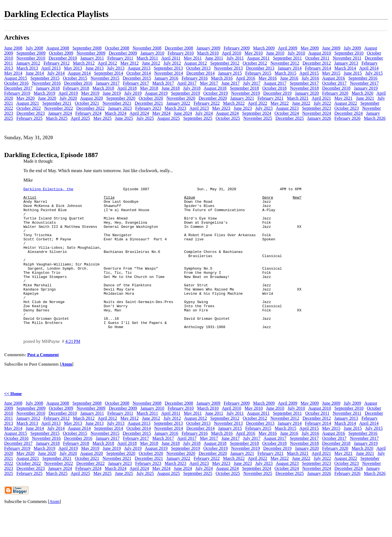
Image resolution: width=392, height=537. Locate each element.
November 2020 (181, 98)
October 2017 (334, 83)
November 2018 (305, 88)
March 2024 (116, 113)
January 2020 (307, 93)
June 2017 (230, 83)
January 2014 (290, 68)
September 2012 (225, 63)
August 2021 (28, 103)
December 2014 (200, 73)
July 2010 (296, 53)
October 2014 (139, 73)
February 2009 (237, 48)
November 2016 (46, 83)
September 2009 (31, 53)
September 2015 (45, 78)
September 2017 (304, 83)
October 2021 (87, 103)
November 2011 (347, 58)
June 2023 (243, 108)
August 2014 (79, 73)
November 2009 (91, 53)
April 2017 (187, 83)
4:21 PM (73, 370)
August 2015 (16, 78)
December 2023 (31, 113)
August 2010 (320, 53)
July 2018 (192, 88)
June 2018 (171, 88)
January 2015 (230, 73)
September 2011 (287, 58)
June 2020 (47, 98)
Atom (67, 393)
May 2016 (268, 78)
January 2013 (346, 63)
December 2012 (317, 63)
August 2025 (168, 118)
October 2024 (287, 113)
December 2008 (179, 48)
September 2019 (185, 93)
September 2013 (168, 68)
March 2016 (222, 78)
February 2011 (120, 58)
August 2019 (156, 93)
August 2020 (91, 98)
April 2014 (369, 68)
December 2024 (349, 113)
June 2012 (151, 63)
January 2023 (120, 108)
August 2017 (275, 83)
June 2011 (214, 58)
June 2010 (275, 53)
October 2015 (75, 78)
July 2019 (133, 93)
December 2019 (278, 93)
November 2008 (147, 48)
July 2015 (374, 73)
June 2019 (112, 93)
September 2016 (363, 78)
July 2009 (352, 48)
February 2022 (207, 103)
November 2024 (317, 113)
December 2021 (149, 103)
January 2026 (319, 118)
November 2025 (258, 118)
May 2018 (149, 88)
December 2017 (18, 88)
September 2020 (121, 98)
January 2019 (366, 88)
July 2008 (34, 48)
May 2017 (209, 83)
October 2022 (29, 108)
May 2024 (161, 113)
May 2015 (331, 73)
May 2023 (221, 108)
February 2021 (271, 98)
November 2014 (169, 73)
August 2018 (215, 88)
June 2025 (124, 118)
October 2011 (317, 58)
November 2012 (285, 63)
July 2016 (310, 78)
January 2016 (166, 78)
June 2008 (13, 48)
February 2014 (318, 68)
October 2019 (216, 93)
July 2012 (172, 63)
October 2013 (199, 68)
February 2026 (347, 118)
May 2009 (310, 48)
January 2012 (28, 63)
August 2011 (258, 58)
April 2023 (199, 108)
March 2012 (84, 63)
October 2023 (347, 108)
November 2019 (246, 93)
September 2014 (109, 73)
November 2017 (364, 83)
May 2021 (343, 98)
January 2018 (48, 88)
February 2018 (76, 88)
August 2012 (195, 63)
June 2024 (183, 113)
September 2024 (257, 113)
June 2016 (289, 78)
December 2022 (90, 108)
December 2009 (123, 53)
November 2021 (117, 103)
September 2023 (317, 108)
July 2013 (116, 68)
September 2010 (349, 53)
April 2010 (232, 53)
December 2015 (137, 78)
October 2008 (117, 48)
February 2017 (136, 83)
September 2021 (57, 103)
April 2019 (68, 93)
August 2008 (58, 48)
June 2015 (353, 73)
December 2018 (336, 88)
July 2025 (145, 118)
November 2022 (59, 108)
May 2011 (193, 58)
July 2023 (264, 108)
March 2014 (345, 68)
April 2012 (107, 63)
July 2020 (68, 98)
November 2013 (228, 68)
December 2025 (290, 118)
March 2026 (375, 118)
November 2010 (31, 58)
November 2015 (105, 78)
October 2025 (228, 118)
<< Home (13, 422)
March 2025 (57, 118)
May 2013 (73, 68)
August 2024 (227, 113)
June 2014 (35, 73)
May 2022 (280, 103)
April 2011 (171, 58)
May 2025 (102, 118)
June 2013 (95, 68)
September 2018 (244, 88)
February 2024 (89, 113)
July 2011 (235, 58)
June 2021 (365, 98)
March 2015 (285, 73)
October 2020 (151, 98)
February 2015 (258, 73)
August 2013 (139, 68)
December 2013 (260, 68)
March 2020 (362, 93)
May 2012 (130, 63)
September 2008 (87, 48)
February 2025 (30, 118)
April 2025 (80, 118)
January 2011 (92, 58)
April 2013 (51, 68)
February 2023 (148, 108)
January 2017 (108, 83)
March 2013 (27, 68)
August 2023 (287, 108)
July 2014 (56, 73)
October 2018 (275, 88)
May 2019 (90, 93)
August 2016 (334, 78)
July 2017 (252, 83)
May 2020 (25, 98)
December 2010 (63, 58)
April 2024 (139, 113)
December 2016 (78, 83)
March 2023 (175, 108)
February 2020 (335, 93)
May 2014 (13, 73)
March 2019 (45, 93)
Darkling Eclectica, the (48, 190)
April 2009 (288, 48)
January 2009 (209, 48)
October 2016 (16, 83)
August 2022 (346, 103)
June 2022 (301, 103)
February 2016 (195, 78)
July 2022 (322, 103)
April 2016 (246, 78)
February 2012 (57, 63)
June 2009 (331, 48)
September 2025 (198, 118)
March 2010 (208, 53)
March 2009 (264, 48)
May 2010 (253, 53)
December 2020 (213, 98)
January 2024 (60, 113)
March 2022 (234, 103)
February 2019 (17, 93)
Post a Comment (43, 383)
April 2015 (309, 73)
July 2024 (204, 113)
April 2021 (321, 98)
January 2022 (178, 103)
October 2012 (255, 63)
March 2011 (147, 58)
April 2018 (127, 88)
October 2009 (61, 53)
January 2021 (242, 98)
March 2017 (163, 83)
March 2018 (103, 88)
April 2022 (258, 103)
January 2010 (152, 53)
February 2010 (181, 53)
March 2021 (298, 98)
